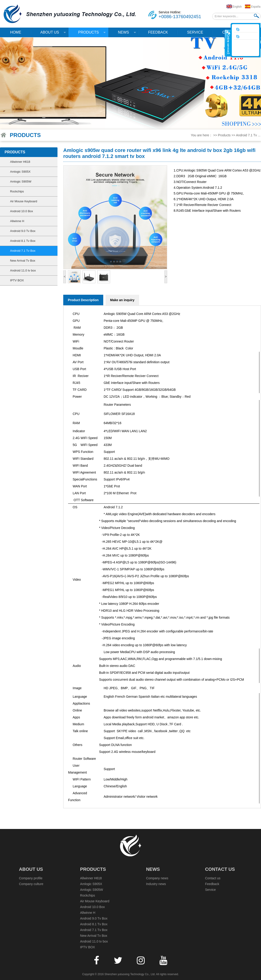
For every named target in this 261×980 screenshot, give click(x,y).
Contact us (220, 869)
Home (16, 32)
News (122, 34)
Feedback (158, 32)
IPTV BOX (17, 280)
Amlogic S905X (20, 172)
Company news (157, 878)
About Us (48, 34)
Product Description (83, 300)
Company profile (31, 878)
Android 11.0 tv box (23, 270)
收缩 (228, 43)
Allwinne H (17, 221)
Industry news (156, 884)
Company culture (31, 884)
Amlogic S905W (21, 181)
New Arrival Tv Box (23, 261)
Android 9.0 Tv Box (23, 231)
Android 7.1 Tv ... (248, 135)
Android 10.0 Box (22, 211)
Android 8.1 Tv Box (23, 241)
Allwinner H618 (20, 162)
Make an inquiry (122, 300)
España (256, 7)
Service (195, 32)
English (237, 7)
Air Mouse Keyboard (24, 201)
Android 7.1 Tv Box (23, 251)
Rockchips (17, 191)
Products (87, 34)
